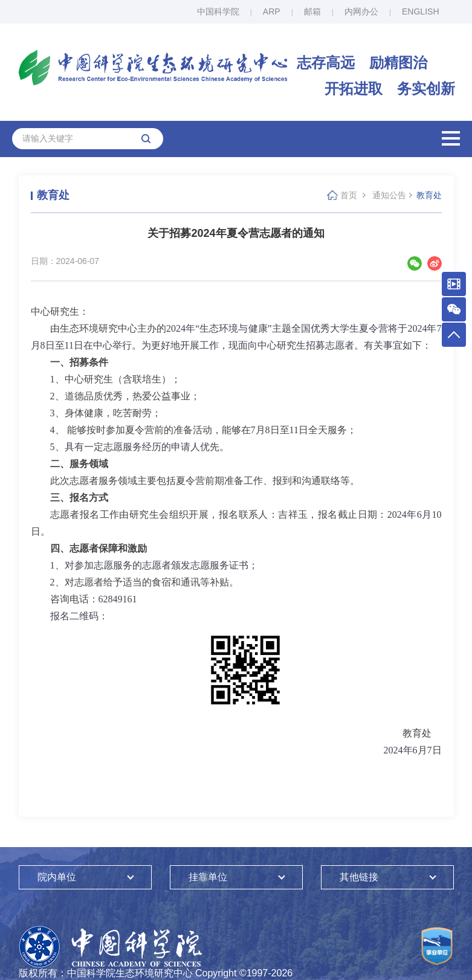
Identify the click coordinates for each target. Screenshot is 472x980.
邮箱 (312, 11)
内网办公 (361, 11)
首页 (349, 195)
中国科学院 (218, 11)
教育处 (429, 195)
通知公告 (389, 195)
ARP (272, 11)
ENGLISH (420, 11)
